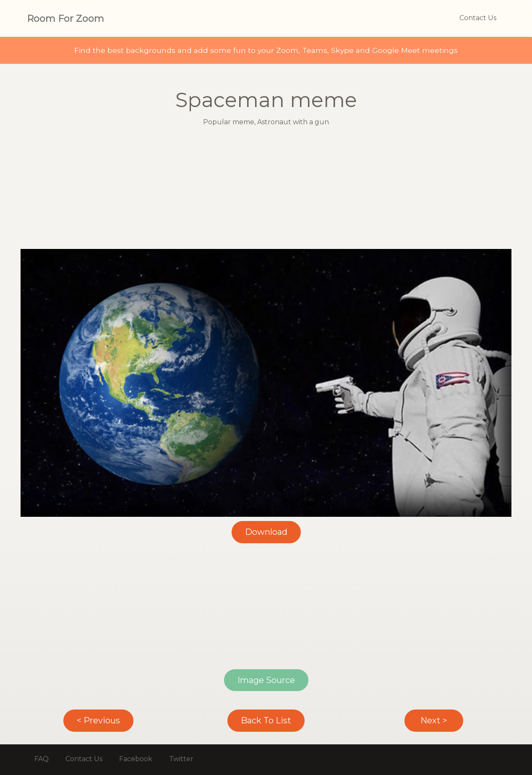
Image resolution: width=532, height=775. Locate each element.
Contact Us (478, 18)
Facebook (136, 759)
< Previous (98, 720)
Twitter (181, 759)
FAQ (42, 759)
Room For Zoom (65, 19)
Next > (434, 720)
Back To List (266, 720)
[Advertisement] (266, 190)
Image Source (266, 680)
